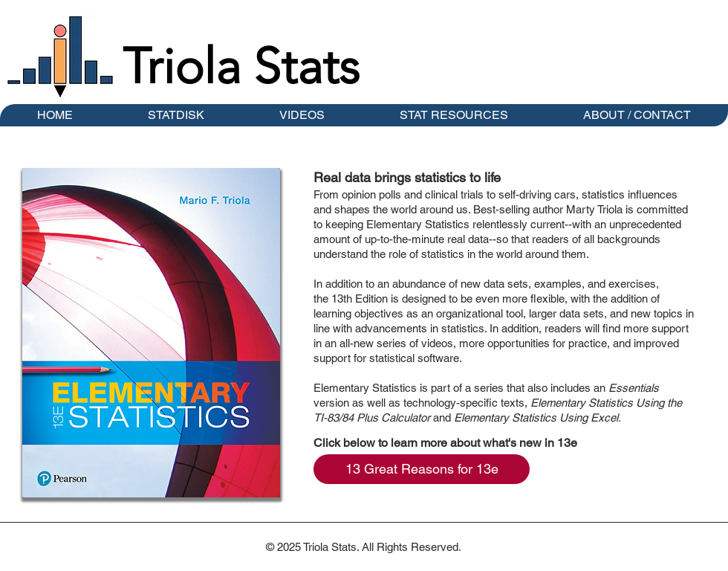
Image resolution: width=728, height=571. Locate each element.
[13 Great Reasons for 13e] (422, 469)
